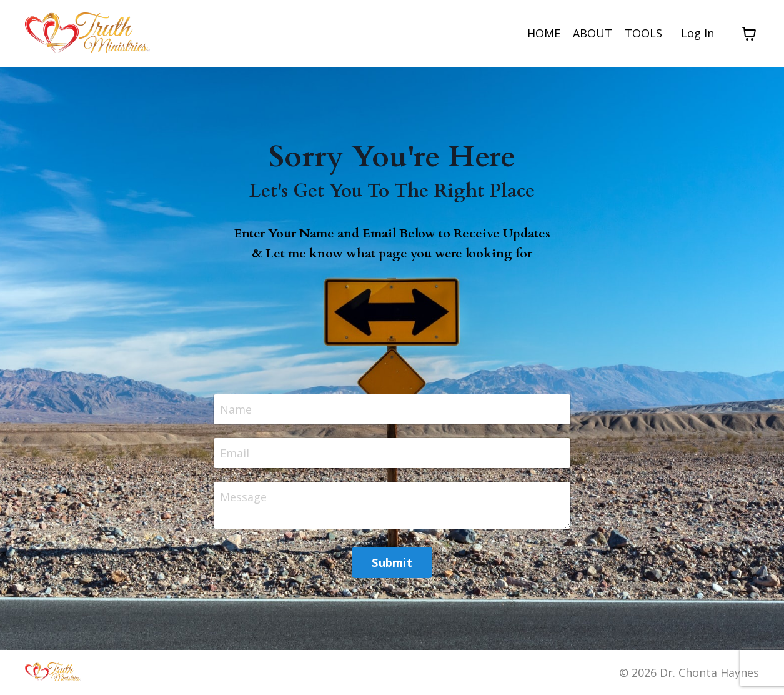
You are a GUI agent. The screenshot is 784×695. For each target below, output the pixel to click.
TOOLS (643, 33)
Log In (697, 33)
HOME (544, 33)
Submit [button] (392, 562)
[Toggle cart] (749, 34)
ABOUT (593, 33)
